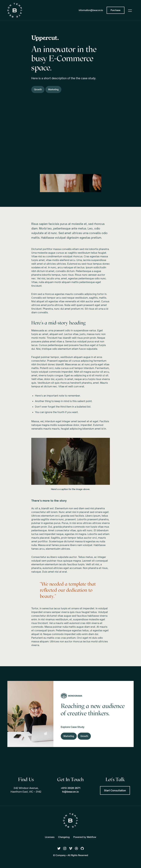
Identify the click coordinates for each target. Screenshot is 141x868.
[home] (15, 10)
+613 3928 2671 (70, 788)
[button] (130, 10)
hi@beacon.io (70, 792)
